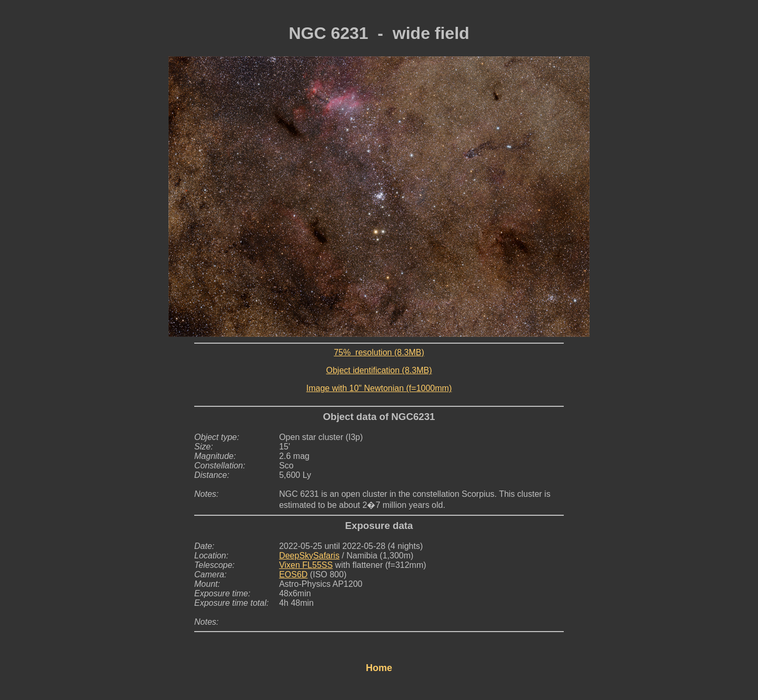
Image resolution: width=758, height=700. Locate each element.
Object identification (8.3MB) (379, 370)
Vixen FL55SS (306, 565)
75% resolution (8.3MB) (379, 352)
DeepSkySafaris (309, 556)
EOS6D (293, 574)
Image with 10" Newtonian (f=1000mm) (379, 388)
